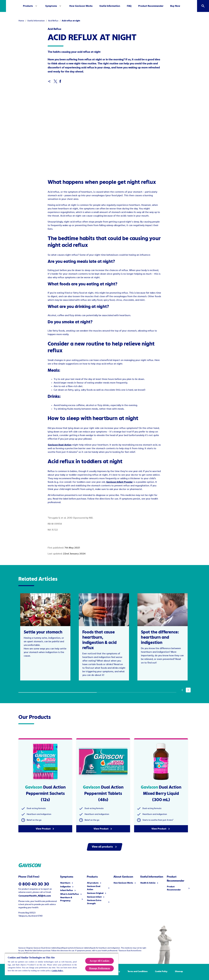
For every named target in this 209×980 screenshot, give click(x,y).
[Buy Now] (184, 6)
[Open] (203, 6)
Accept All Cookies (100, 961)
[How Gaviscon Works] (90, 6)
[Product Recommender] (160, 6)
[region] (62, 964)
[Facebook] (60, 81)
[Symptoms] (62, 6)
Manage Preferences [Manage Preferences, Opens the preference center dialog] (99, 968)
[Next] (188, 685)
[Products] (37, 6)
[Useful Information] (118, 6)
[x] (55, 81)
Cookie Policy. (57, 971)
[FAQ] (138, 6)
